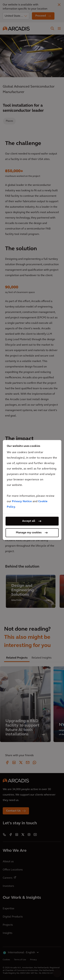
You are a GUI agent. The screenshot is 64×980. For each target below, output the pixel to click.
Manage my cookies (29, 533)
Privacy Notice (22, 501)
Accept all (29, 521)
